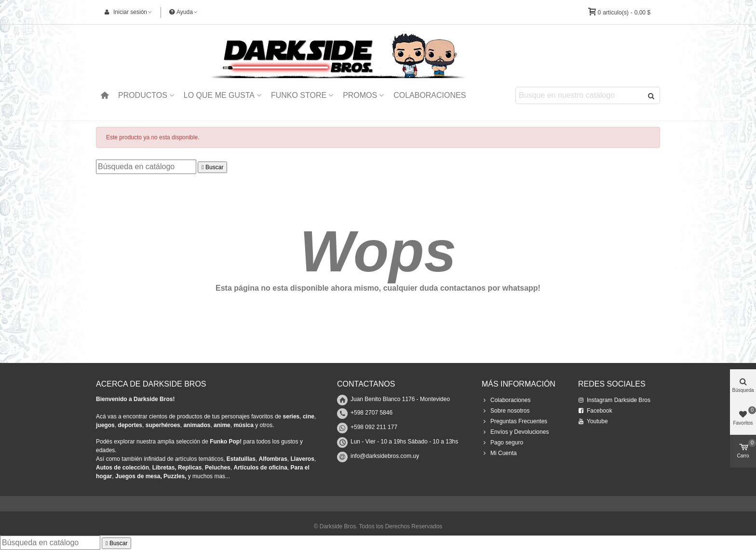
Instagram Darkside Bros (614, 400)
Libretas (164, 468)
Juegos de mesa (138, 476)
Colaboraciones (430, 95)
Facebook (595, 411)
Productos (143, 95)
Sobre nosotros (506, 411)
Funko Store (299, 95)
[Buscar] (146, 167)
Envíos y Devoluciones (515, 432)
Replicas (190, 468)
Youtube (593, 421)
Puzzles (174, 476)
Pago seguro (502, 443)
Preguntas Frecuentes (514, 421)
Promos (360, 95)
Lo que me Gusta (219, 95)
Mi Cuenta (499, 453)
